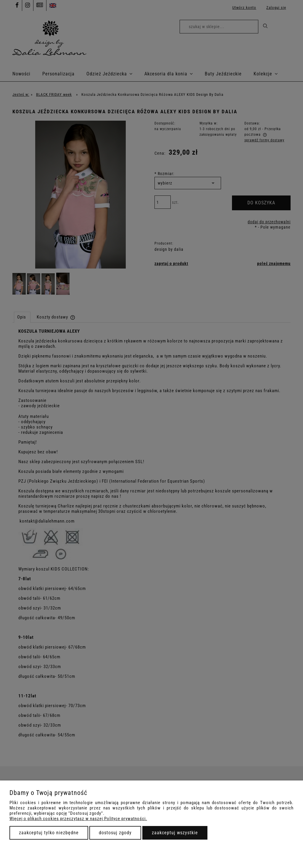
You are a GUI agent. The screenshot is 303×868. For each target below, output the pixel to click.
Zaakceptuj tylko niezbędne (49, 833)
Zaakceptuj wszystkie (175, 833)
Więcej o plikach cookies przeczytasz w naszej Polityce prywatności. (78, 819)
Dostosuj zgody (115, 833)
